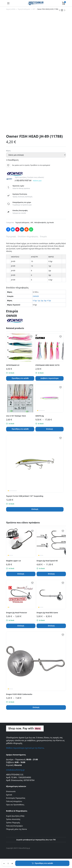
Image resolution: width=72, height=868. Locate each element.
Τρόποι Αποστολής (13, 819)
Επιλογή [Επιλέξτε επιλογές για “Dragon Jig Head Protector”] (21, 626)
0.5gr (35, 300)
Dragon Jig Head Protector (17, 613)
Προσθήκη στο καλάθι (44, 863)
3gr (45, 300)
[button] (8, 165)
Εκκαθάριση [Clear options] (13, 160)
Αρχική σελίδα (11, 9)
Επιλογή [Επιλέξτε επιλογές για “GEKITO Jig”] (49, 429)
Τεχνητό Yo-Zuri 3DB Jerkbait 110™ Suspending (25, 496)
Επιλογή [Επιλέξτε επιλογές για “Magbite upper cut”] (21, 574)
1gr (39, 300)
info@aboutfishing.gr (15, 770)
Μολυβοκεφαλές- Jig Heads (44, 222)
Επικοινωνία (11, 791)
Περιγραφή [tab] (11, 236)
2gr (42, 300)
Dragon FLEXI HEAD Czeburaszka (19, 694)
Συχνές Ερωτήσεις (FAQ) (15, 816)
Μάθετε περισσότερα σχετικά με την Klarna (25, 748)
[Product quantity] (8, 863)
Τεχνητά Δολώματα (24, 9)
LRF (34, 9)
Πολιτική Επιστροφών (14, 826)
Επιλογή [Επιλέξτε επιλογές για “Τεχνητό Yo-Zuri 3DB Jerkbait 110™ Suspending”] (35, 509)
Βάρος (8, 151)
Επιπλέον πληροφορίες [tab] (28, 236)
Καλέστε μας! (37, 181)
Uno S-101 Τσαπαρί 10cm (16, 416)
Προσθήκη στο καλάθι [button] (20, 378)
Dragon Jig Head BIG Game (47, 613)
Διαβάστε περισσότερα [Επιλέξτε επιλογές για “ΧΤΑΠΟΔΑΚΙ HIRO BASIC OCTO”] (50, 378)
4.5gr (49, 300)
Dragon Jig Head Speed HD (47, 561)
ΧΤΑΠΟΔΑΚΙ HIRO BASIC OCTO (47, 365)
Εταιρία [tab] (43, 236)
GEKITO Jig (40, 416)
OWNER (36, 296)
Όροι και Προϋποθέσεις (15, 805)
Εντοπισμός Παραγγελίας (16, 798)
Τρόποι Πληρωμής (13, 823)
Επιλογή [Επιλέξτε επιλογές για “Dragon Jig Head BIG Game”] (51, 626)
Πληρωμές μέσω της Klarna (16, 829)
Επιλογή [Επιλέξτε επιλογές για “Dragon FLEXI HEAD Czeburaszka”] (36, 707)
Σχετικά (9, 795)
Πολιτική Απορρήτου (14, 801)
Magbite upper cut (13, 561)
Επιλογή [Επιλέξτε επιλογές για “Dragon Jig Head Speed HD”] (51, 574)
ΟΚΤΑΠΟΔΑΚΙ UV (13, 365)
